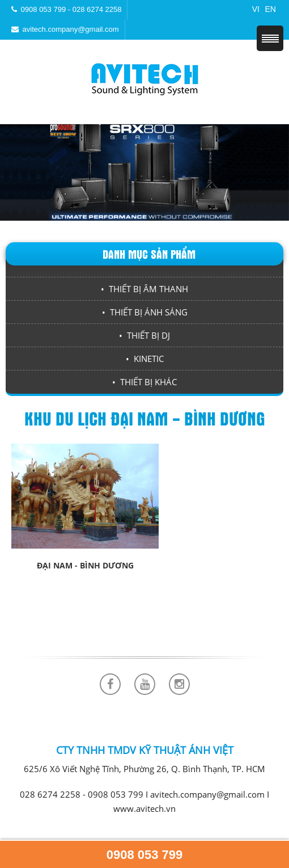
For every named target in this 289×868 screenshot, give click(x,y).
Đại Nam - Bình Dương (85, 565)
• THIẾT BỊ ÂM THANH (144, 289)
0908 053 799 (145, 855)
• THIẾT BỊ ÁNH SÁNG (145, 312)
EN (271, 9)
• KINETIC (145, 359)
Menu (270, 38)
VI (256, 9)
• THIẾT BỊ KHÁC (144, 382)
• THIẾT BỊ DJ (144, 335)
